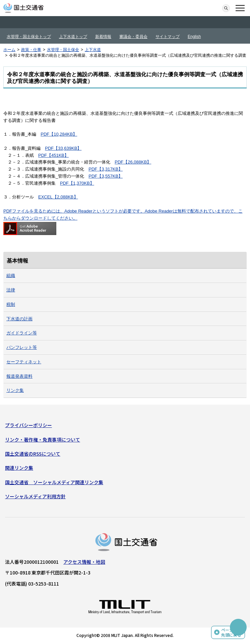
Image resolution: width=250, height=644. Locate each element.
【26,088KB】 (137, 162)
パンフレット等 (22, 347)
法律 (11, 290)
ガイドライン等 (22, 333)
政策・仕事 (31, 50)
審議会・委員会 (133, 37)
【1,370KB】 (81, 183)
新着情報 (103, 37)
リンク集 (15, 390)
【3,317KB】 (110, 169)
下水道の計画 (19, 319)
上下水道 (93, 50)
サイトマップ (168, 37)
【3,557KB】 (110, 176)
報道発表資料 (19, 376)
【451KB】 (58, 155)
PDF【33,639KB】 (63, 148)
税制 (11, 304)
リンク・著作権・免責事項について (43, 440)
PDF (43, 155)
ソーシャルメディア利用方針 (35, 496)
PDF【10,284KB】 (59, 134)
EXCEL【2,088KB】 (58, 197)
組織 (11, 275)
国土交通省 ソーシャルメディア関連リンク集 (54, 482)
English (194, 37)
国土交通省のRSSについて (33, 454)
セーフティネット (24, 362)
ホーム (9, 50)
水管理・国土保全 (63, 50)
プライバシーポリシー (28, 425)
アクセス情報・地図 (84, 562)
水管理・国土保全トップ (29, 37)
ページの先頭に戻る (231, 632)
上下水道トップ (73, 37)
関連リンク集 (19, 468)
